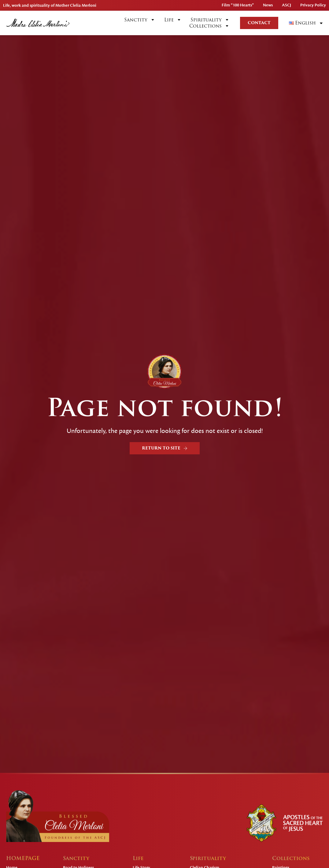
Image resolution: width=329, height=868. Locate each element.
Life (173, 20)
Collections (209, 26)
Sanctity (140, 20)
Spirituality (210, 20)
